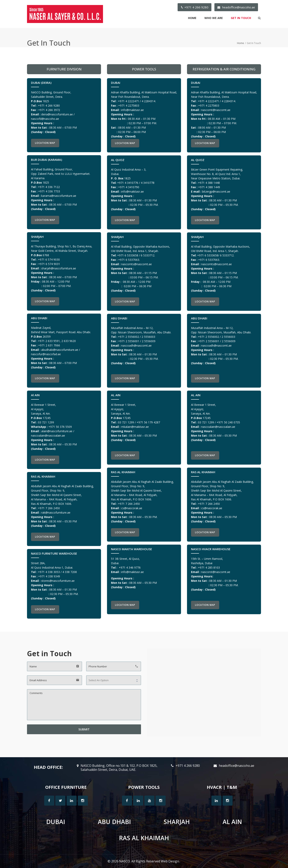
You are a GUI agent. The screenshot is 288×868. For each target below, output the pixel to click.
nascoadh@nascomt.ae (136, 345)
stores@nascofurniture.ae (58, 581)
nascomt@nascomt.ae (216, 110)
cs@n (132, 508)
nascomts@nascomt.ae (136, 264)
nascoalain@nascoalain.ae (48, 435)
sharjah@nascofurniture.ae (59, 268)
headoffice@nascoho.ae (239, 7)
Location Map (45, 143)
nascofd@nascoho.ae (45, 119)
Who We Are (214, 18)
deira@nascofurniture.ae (57, 114)
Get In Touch (241, 18)
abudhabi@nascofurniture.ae (60, 350)
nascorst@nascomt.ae (216, 572)
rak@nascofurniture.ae (56, 512)
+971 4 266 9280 (196, 7)
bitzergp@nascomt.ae (216, 191)
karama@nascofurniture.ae (59, 196)
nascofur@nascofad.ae (46, 354)
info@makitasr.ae (132, 110)
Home (192, 18)
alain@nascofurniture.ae (57, 431)
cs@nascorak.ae (212, 508)
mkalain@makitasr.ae (135, 427)
